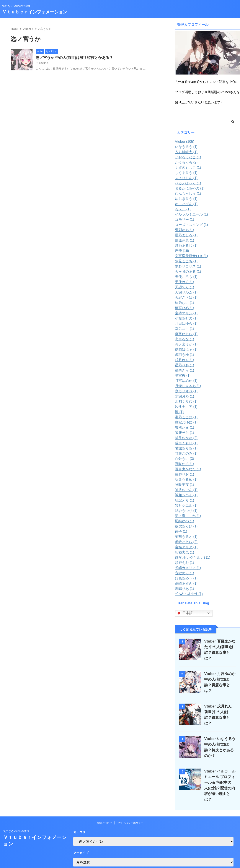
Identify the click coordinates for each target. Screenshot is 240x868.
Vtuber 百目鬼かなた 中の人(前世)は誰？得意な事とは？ (220, 647)
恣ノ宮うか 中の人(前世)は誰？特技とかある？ (72, 58)
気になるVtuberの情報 (16, 818)
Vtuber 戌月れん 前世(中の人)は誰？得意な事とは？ (219, 708)
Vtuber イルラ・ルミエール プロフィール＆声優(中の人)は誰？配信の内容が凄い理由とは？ (220, 775)
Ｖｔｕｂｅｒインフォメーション (35, 12)
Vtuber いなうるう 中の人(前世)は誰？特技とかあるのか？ (219, 739)
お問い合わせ (104, 810)
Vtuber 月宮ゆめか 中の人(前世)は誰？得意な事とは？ (218, 677)
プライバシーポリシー (131, 810)
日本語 (184, 613)
